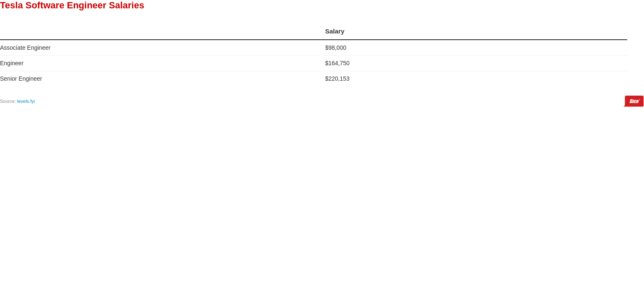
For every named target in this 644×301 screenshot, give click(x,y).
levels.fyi (26, 101)
